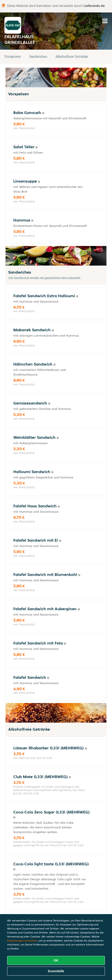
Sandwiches (38, 56)
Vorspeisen (13, 56)
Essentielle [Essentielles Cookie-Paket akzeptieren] (56, 971)
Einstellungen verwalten (22, 940)
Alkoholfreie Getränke (72, 56)
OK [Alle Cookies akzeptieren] (56, 960)
